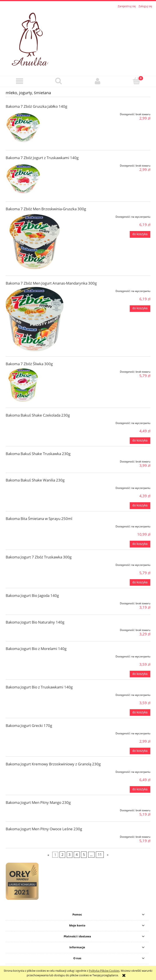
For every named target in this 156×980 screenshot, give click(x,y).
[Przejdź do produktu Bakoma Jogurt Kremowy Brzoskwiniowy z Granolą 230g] (35, 771)
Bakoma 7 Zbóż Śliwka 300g (29, 364)
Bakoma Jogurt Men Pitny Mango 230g (38, 802)
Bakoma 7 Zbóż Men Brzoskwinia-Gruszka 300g (46, 209)
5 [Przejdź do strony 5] (84, 855)
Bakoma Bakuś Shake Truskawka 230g (38, 454)
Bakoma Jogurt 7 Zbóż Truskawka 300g (39, 557)
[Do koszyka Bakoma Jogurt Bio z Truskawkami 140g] (140, 712)
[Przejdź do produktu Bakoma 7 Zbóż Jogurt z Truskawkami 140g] (35, 179)
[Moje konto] (98, 81)
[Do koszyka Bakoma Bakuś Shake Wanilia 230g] (140, 506)
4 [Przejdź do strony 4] (77, 855)
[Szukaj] (58, 81)
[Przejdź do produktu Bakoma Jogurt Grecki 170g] (35, 733)
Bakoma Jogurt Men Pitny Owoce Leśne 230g (44, 829)
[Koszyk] (137, 81)
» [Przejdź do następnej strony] (108, 855)
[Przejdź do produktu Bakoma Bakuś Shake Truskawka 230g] (35, 461)
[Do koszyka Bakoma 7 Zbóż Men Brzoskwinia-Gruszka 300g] (140, 234)
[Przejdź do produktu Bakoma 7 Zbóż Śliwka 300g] (35, 385)
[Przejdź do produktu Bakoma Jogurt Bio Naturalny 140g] (35, 629)
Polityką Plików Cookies (104, 971)
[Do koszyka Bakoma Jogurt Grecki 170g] (140, 751)
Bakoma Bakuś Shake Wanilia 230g (35, 480)
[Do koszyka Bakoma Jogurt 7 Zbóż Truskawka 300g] (140, 582)
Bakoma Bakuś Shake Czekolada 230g (38, 415)
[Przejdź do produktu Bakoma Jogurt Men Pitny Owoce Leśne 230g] (35, 836)
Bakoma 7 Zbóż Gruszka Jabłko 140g (36, 106)
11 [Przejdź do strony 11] (100, 855)
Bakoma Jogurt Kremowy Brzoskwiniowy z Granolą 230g (53, 764)
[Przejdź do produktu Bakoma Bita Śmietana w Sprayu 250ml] (35, 526)
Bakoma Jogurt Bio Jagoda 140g (32, 595)
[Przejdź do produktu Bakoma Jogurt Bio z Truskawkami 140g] (35, 694)
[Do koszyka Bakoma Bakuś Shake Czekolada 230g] (140, 441)
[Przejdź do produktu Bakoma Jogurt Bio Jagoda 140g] (35, 603)
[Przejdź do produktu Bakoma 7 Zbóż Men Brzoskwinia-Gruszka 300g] (35, 242)
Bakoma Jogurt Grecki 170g (29, 725)
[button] (19, 81)
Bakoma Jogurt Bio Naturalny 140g (35, 622)
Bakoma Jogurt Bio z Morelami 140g (36, 649)
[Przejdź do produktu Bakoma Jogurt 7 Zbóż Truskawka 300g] (35, 564)
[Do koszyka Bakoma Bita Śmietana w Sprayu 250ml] (140, 544)
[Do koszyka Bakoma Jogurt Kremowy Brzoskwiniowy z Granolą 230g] (140, 789)
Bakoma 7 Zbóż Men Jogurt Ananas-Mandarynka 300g (51, 283)
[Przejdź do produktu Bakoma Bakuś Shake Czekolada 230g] (35, 422)
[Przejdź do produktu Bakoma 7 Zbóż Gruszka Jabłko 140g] (35, 128)
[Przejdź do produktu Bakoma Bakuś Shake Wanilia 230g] (35, 487)
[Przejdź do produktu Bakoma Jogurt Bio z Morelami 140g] (35, 656)
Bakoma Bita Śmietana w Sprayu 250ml (39, 519)
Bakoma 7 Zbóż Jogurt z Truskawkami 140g (42, 158)
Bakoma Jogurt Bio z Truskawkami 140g (39, 687)
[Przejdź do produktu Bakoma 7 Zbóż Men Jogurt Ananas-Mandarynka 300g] (35, 319)
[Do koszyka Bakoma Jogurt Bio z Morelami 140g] (140, 674)
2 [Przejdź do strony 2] (62, 855)
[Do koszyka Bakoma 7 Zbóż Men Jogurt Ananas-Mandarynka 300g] (140, 309)
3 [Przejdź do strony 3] (69, 855)
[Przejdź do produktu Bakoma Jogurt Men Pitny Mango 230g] (35, 810)
